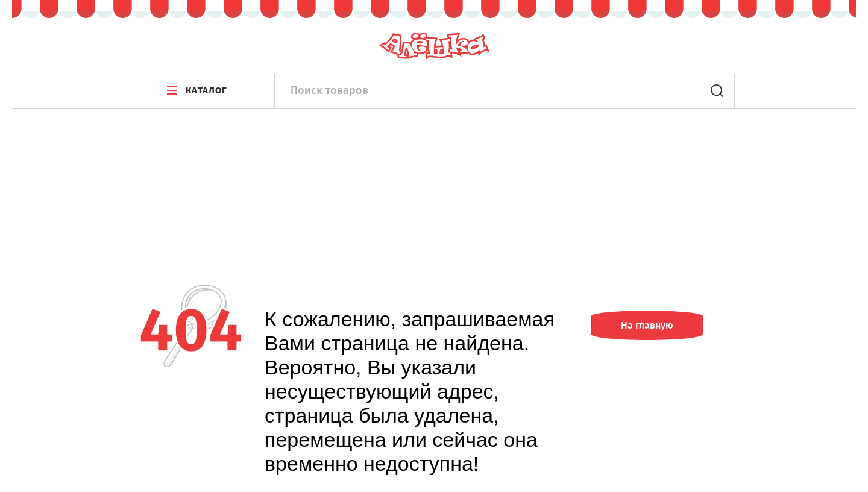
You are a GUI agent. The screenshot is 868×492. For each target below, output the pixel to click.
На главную (647, 325)
